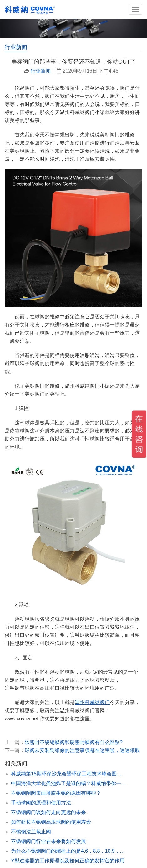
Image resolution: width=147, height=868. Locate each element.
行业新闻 (41, 71)
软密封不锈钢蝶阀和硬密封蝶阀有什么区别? (74, 742)
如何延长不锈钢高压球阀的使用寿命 (51, 822)
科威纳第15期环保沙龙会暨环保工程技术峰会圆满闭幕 (69, 774)
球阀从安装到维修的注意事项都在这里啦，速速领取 (82, 750)
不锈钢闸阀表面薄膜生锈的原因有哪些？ (56, 793)
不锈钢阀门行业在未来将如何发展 (48, 841)
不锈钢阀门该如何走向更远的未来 (48, 812)
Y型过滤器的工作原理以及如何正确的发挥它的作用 (68, 861)
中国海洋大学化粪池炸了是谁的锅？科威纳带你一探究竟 (69, 783)
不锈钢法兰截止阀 (31, 832)
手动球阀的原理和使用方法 (41, 803)
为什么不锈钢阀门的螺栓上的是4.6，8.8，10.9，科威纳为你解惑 (69, 851)
